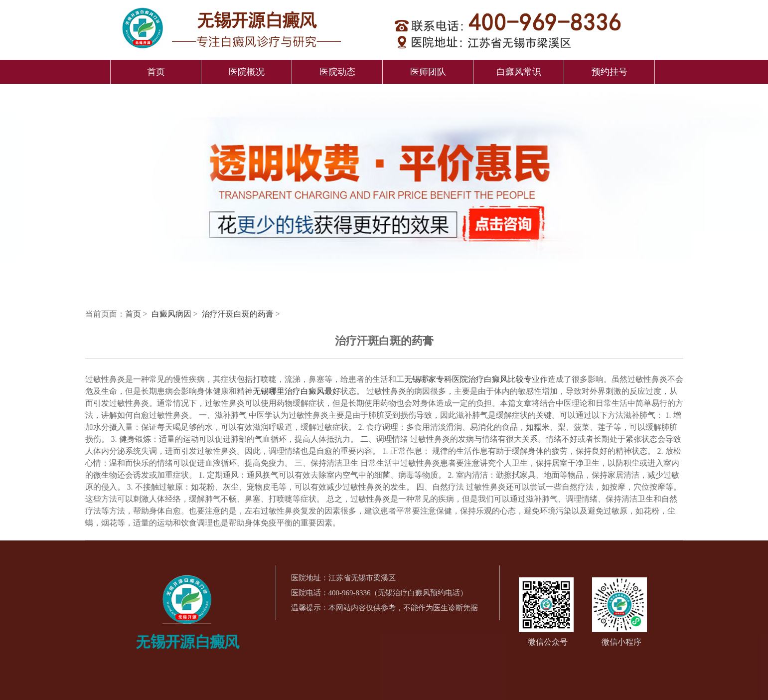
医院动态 (337, 72)
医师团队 (428, 72)
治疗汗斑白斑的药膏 (239, 314)
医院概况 (247, 72)
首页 (156, 72)
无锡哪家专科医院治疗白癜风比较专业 (472, 379)
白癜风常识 (519, 72)
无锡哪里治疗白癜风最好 (297, 391)
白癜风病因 (172, 314)
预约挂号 (610, 72)
